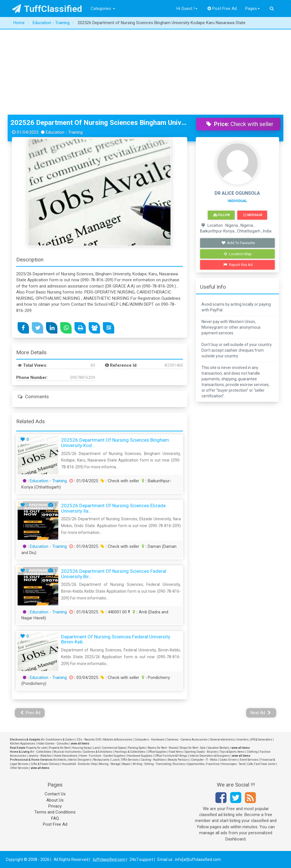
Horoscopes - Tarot (233, 764)
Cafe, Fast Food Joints (261, 764)
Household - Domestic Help (79, 764)
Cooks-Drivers (229, 760)
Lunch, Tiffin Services (125, 760)
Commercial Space (114, 748)
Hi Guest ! (187, 9)
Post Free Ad (222, 9)
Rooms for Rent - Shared (163, 748)
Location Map (238, 254)
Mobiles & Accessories (118, 740)
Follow (222, 215)
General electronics (222, 740)
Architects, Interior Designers (72, 760)
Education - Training (48, 481)
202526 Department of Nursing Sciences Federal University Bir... (114, 574)
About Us (55, 800)
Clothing (252, 752)
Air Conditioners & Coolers (58, 740)
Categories (103, 9)
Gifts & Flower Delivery (45, 764)
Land (96, 748)
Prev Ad (31, 713)
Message (253, 215)
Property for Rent (59, 748)
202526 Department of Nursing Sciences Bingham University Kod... (115, 443)
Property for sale (36, 748)
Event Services (249, 760)
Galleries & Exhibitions (98, 752)
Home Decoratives (66, 756)
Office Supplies (157, 752)
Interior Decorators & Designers (210, 756)
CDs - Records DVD (89, 740)
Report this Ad (238, 265)
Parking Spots (137, 748)
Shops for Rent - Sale (193, 748)
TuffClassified (47, 9)
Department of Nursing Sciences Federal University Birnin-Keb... (116, 639)
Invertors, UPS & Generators (255, 740)
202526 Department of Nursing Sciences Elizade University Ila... (113, 508)
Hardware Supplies (140, 756)
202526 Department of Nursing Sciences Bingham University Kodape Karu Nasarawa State (99, 123)
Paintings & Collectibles (130, 752)
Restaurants (101, 760)
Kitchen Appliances (23, 744)
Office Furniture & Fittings (171, 756)
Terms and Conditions (55, 812)
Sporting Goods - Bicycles (201, 752)
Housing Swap (81, 748)
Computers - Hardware (149, 740)
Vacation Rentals (218, 748)
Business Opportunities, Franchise (196, 764)
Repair (126, 764)
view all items (80, 744)
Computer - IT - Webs (204, 760)
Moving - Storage (110, 764)
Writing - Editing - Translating (152, 764)
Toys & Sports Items (232, 752)
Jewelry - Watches (40, 756)
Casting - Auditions (153, 760)
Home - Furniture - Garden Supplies (102, 756)
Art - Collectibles (41, 752)
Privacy (55, 806)
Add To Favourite (238, 243)
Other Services (19, 768)
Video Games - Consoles (53, 744)
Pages (252, 9)
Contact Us (55, 794)
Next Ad (261, 713)
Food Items (176, 752)
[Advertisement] (145, 72)
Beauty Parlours (178, 760)
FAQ (55, 818)
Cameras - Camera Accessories (187, 740)
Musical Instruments (67, 752)
